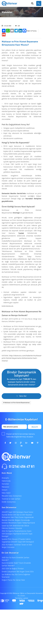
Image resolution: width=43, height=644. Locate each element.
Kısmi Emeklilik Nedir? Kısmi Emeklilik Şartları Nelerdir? (16, 564)
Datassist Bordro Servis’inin (14, 193)
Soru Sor (21, 396)
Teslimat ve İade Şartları (11, 499)
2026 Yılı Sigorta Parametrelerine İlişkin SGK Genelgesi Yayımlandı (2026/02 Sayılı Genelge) (17, 534)
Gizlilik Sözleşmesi (9, 502)
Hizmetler (5, 484)
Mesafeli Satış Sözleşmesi (12, 496)
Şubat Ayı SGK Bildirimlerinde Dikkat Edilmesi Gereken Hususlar (15, 527)
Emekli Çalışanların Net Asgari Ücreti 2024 (18, 571)
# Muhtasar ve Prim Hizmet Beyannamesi (16, 402)
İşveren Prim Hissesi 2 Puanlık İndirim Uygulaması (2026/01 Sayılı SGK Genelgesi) (18, 540)
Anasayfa (5, 478)
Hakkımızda (6, 481)
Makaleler (6, 487)
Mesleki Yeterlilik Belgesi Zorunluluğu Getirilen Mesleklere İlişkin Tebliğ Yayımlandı (18, 521)
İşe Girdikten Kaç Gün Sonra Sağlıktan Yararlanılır (16, 576)
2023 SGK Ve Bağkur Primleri (13, 569)
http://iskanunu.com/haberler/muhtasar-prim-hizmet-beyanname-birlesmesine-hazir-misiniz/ (22, 358)
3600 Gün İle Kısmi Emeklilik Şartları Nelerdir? (15, 559)
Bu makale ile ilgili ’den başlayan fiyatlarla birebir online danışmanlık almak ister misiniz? (21, 378)
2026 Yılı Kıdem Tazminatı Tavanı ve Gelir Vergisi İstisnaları (17, 546)
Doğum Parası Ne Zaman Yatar (13, 580)
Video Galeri (6, 493)
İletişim (5, 490)
